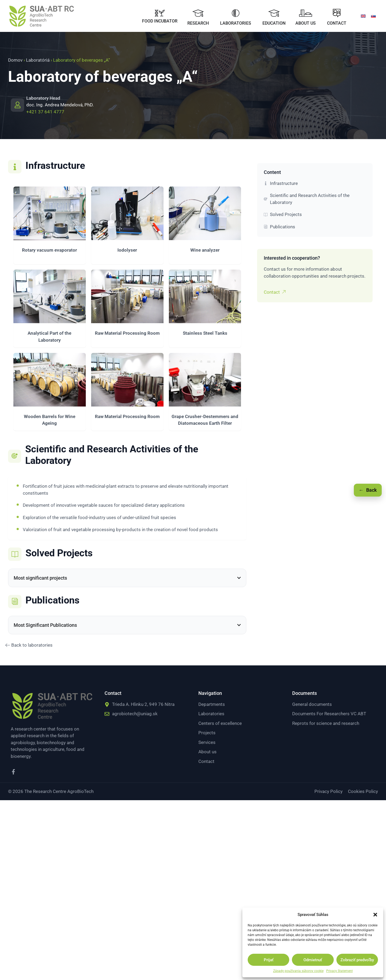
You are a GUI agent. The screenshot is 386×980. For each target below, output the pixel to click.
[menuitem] (363, 16)
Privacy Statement (339, 971)
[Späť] (368, 490)
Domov (15, 60)
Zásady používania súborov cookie (298, 971)
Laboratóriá (38, 60)
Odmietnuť (313, 960)
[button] (375, 915)
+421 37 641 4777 (45, 112)
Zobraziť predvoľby (357, 960)
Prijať (269, 960)
